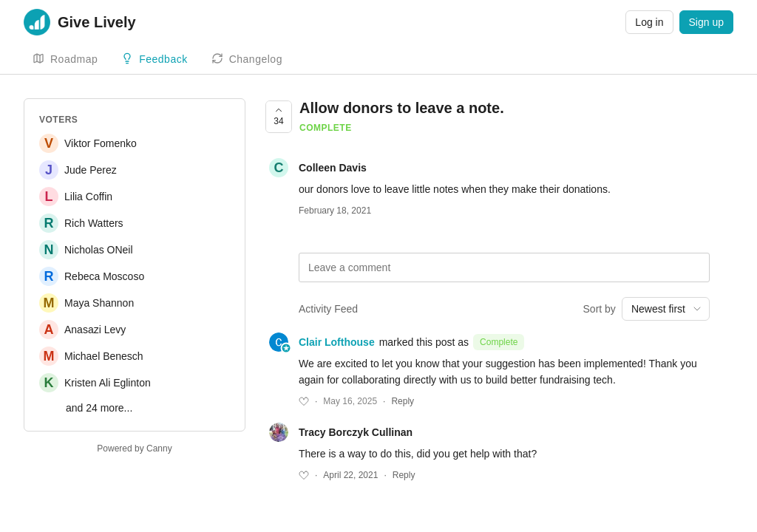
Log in (649, 22)
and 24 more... (99, 408)
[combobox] (666, 309)
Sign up (706, 22)
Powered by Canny (134, 449)
